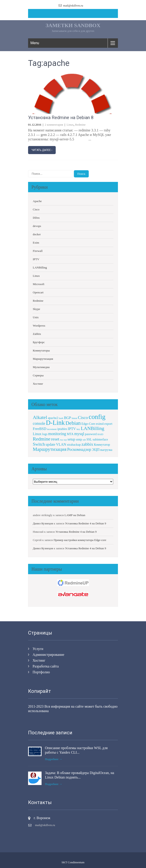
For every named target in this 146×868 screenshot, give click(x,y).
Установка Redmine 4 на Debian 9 (85, 523)
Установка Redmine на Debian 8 (61, 118)
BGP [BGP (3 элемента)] (67, 418)
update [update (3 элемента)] (50, 444)
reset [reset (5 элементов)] (55, 439)
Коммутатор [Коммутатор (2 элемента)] (102, 445)
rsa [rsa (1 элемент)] (61, 440)
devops (37, 226)
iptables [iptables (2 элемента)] (62, 429)
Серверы (38, 375)
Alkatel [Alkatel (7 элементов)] (40, 417)
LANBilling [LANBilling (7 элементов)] (93, 428)
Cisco (36, 209)
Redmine (80, 125)
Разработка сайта (46, 666)
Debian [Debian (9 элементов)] (73, 423)
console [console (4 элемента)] (39, 423)
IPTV (36, 259)
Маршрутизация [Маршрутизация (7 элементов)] (50, 449)
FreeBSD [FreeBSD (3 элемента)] (40, 429)
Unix (36, 317)
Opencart (38, 292)
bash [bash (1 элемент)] (61, 418)
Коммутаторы (41, 350)
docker (37, 234)
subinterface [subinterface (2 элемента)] (100, 439)
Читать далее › (42, 150)
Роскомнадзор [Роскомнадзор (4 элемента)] (79, 449)
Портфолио (41, 672)
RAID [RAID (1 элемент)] (100, 434)
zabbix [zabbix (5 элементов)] (87, 444)
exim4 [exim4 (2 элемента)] (100, 424)
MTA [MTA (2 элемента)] (70, 434)
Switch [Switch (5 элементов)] (39, 444)
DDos (36, 218)
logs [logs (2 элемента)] (45, 434)
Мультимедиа (41, 367)
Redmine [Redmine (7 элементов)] (42, 439)
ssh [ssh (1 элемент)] (84, 440)
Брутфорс (39, 342)
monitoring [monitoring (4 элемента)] (57, 434)
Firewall (38, 251)
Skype (36, 309)
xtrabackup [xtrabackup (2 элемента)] (74, 445)
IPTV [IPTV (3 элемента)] (72, 429)
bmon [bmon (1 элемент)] (74, 418)
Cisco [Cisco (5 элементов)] (83, 418)
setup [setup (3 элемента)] (71, 439)
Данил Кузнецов (43, 523)
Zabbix (37, 334)
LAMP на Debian (75, 515)
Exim (36, 243)
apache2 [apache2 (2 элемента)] (53, 418)
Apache (37, 201)
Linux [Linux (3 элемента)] (37, 434)
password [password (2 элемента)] (91, 434)
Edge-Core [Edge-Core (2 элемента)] (88, 424)
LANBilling (40, 267)
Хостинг (38, 384)
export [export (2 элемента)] (108, 424)
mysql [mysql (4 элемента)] (79, 434)
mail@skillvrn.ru (73, 5)
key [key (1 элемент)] (78, 429)
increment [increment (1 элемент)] (52, 429)
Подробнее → (54, 759)
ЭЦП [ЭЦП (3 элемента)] (96, 450)
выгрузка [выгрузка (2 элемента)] (106, 450)
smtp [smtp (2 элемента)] (79, 439)
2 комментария (54, 125)
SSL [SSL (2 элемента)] (89, 439)
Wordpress (39, 326)
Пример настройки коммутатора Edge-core (80, 540)
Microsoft (39, 284)
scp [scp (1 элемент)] (65, 440)
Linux (70, 125)
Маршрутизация (43, 359)
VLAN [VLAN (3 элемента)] (61, 444)
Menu (35, 43)
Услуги (38, 649)
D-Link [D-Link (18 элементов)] (55, 423)
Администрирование (48, 655)
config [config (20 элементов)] (97, 417)
